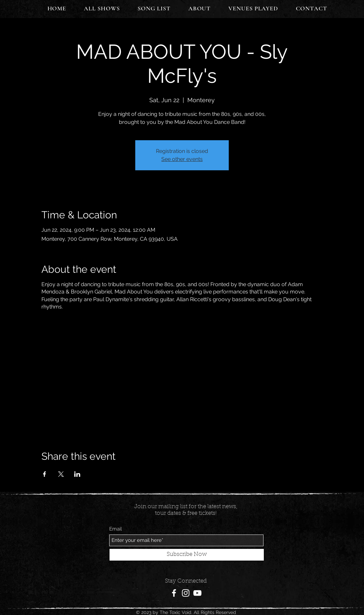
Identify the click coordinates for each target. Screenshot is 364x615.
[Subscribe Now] (187, 555)
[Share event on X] (61, 474)
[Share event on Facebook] (45, 474)
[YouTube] (197, 593)
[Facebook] (174, 593)
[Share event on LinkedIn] (77, 474)
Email (116, 529)
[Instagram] (186, 593)
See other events (182, 159)
